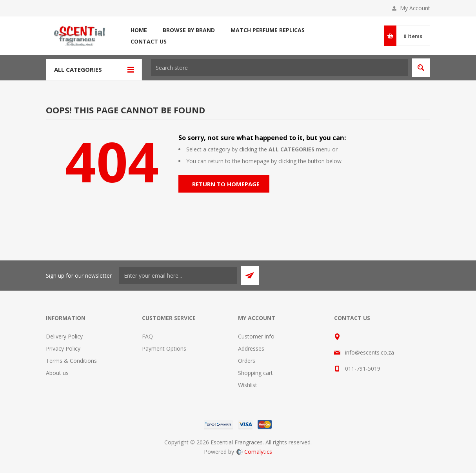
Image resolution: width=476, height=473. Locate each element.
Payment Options (164, 348)
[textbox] (279, 68)
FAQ (147, 336)
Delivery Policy (64, 336)
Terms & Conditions (71, 361)
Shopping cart (255, 373)
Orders (247, 361)
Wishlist (248, 385)
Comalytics (254, 452)
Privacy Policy (63, 348)
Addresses (251, 348)
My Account (415, 8)
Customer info (256, 336)
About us (57, 373)
